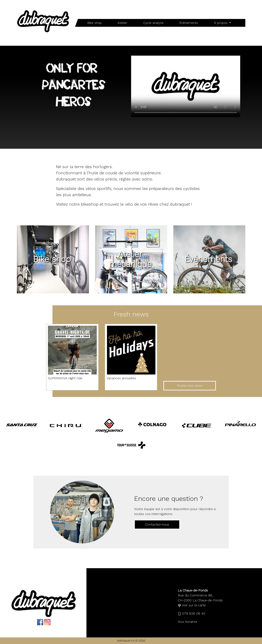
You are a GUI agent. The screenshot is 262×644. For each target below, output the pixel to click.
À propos (221, 23)
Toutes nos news (190, 386)
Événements (189, 23)
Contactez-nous (157, 524)
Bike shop (95, 23)
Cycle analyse (153, 23)
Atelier (122, 23)
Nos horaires (187, 622)
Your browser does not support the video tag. (186, 86)
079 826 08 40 (192, 613)
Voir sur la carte (192, 605)
